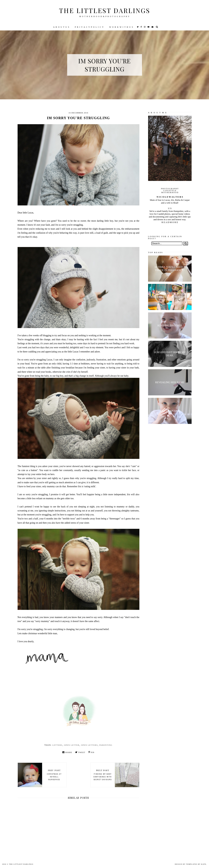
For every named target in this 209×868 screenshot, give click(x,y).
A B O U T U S (61, 27)
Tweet (80, 752)
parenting (106, 745)
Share (67, 752)
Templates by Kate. (196, 864)
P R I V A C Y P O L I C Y (89, 27)
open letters (89, 745)
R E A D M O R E (170, 222)
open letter (72, 745)
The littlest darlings (105, 10)
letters (57, 745)
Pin (91, 752)
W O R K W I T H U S (121, 27)
